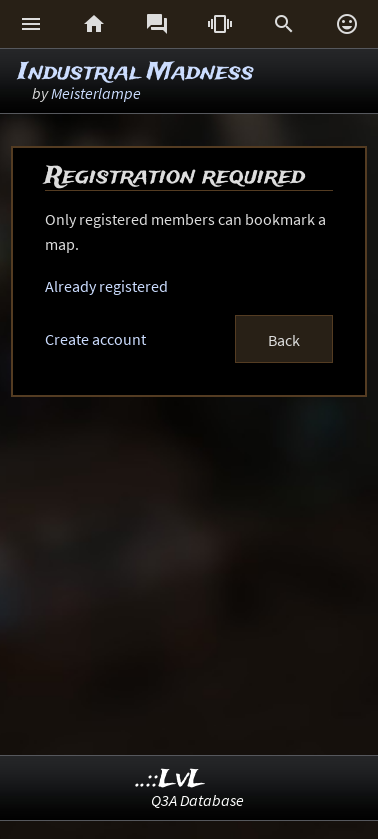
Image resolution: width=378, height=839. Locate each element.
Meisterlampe (96, 93)
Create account (95, 339)
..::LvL (170, 779)
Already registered (106, 286)
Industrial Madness (136, 72)
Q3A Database (197, 800)
